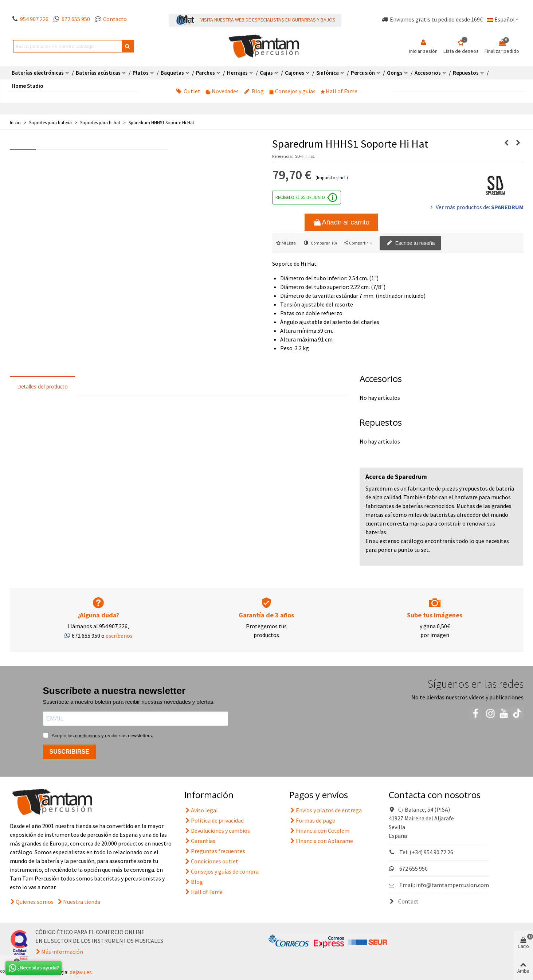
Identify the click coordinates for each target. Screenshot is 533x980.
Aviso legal (201, 810)
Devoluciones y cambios (217, 831)
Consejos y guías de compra (222, 871)
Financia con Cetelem (319, 831)
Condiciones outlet (211, 861)
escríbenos (119, 636)
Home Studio (28, 86)
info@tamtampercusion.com (452, 885)
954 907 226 (34, 19)
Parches (205, 73)
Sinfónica (328, 73)
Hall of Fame (339, 91)
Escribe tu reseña (411, 243)
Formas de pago (312, 820)
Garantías (200, 841)
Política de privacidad (214, 820)
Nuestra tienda (82, 902)
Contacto (115, 19)
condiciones (88, 736)
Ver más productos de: (476, 207)
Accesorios (428, 73)
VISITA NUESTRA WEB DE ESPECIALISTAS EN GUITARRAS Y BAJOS (268, 20)
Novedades (222, 91)
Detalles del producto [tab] (42, 386)
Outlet (188, 91)
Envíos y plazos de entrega (326, 810)
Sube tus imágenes (435, 615)
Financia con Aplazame (321, 841)
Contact (404, 901)
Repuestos (466, 73)
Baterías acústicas (98, 73)
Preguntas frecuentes (215, 851)
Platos (141, 73)
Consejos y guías (292, 91)
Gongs (395, 73)
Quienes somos (35, 902)
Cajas (266, 73)
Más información (62, 952)
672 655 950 (76, 19)
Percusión (363, 73)
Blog (254, 91)
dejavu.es (81, 972)
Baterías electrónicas (38, 73)
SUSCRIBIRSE (69, 752)
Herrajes (237, 73)
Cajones (295, 73)
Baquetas (172, 73)
